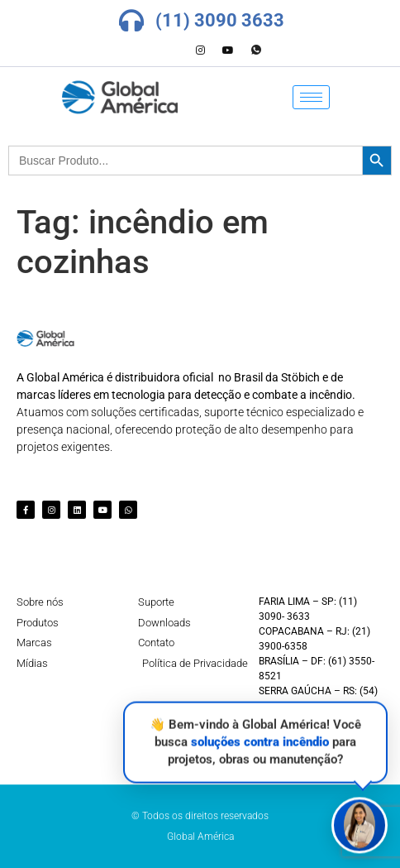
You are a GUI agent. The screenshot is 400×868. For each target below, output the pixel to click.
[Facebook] (144, 50)
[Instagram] (200, 50)
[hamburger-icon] (311, 97)
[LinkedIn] (172, 50)
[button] (360, 825)
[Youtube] (228, 50)
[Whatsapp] (256, 50)
